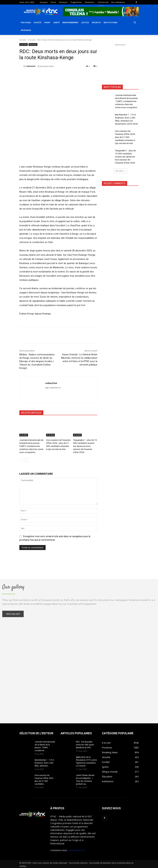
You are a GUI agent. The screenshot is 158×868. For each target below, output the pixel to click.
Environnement (71, 22)
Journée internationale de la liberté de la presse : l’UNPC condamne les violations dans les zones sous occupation (31, 445)
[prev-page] (21, 458)
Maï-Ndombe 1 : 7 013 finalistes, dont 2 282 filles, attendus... (44, 762)
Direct (53, 2)
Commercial (103, 2)
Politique (26, 22)
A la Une (32, 40)
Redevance (90, 2)
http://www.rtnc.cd (53, 388)
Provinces (26, 30)
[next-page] (27, 458)
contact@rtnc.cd (77, 849)
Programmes (76, 2)
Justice (85, 22)
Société (37, 22)
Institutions (110, 22)
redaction (31, 66)
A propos (44, 2)
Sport (47, 22)
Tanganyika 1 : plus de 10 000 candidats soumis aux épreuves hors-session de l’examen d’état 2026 (126, 148)
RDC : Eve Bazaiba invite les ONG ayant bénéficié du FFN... (85, 744)
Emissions (63, 2)
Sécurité (96, 22)
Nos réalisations (118, 2)
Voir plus (120, 161)
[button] (135, 23)
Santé (56, 22)
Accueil (23, 40)
